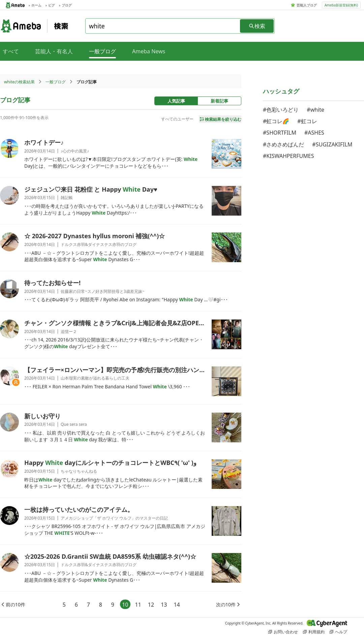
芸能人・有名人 (54, 51)
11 (138, 605)
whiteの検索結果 (19, 82)
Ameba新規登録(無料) (341, 5)
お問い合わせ (283, 632)
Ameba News (149, 51)
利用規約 (314, 632)
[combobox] (163, 26)
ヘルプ (338, 632)
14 (177, 605)
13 (164, 605)
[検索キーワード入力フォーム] (163, 26)
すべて (11, 51)
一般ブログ (56, 82)
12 (151, 605)
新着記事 (219, 101)
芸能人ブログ (307, 5)
